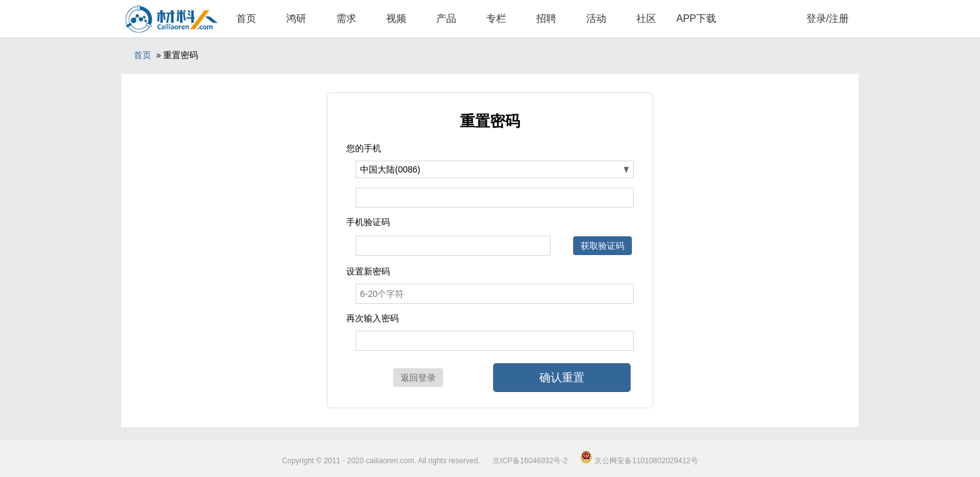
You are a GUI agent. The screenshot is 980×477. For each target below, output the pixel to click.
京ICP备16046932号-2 (530, 461)
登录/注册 (827, 18)
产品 (446, 18)
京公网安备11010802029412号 (639, 461)
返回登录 (418, 378)
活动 (596, 18)
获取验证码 (602, 246)
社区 (646, 18)
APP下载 (696, 18)
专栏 (496, 18)
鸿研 (296, 18)
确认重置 (562, 378)
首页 (246, 18)
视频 (396, 18)
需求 (346, 18)
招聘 (546, 18)
